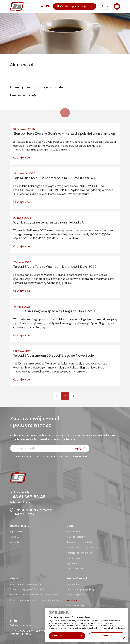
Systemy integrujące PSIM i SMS (27, 589)
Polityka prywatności (21, 625)
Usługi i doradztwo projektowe (26, 584)
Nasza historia (74, 531)
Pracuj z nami (73, 558)
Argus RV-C (16, 542)
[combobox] (105, 6)
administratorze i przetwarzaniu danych (70, 456)
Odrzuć (107, 636)
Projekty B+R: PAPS (76, 569)
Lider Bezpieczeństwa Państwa (82, 547)
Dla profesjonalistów (77, 595)
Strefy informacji (66, 439)
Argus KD (15, 537)
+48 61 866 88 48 (28, 497)
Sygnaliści (72, 563)
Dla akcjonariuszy (75, 605)
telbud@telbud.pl (21, 502)
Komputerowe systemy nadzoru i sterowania (34, 595)
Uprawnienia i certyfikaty (79, 542)
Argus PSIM (16, 531)
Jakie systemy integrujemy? (81, 589)
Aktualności (72, 600)
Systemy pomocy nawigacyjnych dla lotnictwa (35, 600)
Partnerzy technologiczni (79, 553)
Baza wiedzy (73, 584)
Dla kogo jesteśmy (76, 537)
